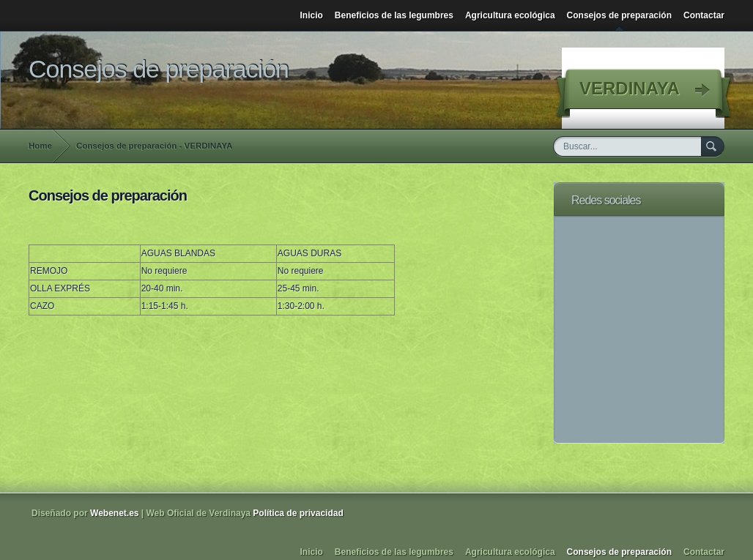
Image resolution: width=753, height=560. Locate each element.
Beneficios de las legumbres (394, 15)
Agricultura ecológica (510, 15)
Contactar (704, 15)
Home (40, 146)
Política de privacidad (298, 513)
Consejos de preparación (619, 15)
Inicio (312, 15)
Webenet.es (114, 513)
